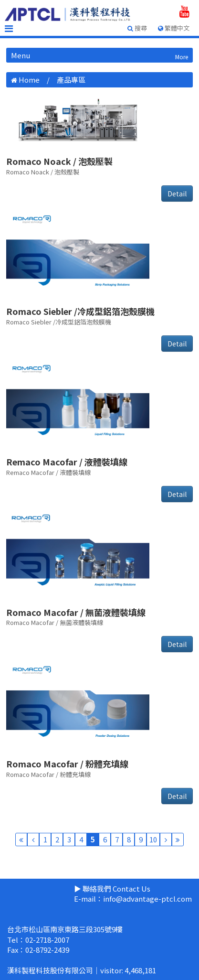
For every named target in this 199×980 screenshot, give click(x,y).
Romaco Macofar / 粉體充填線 (67, 764)
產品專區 (71, 80)
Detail (177, 194)
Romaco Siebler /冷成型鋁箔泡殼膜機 (80, 311)
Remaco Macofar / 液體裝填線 (67, 462)
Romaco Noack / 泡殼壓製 (59, 161)
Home (29, 80)
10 (153, 839)
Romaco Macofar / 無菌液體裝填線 (76, 612)
